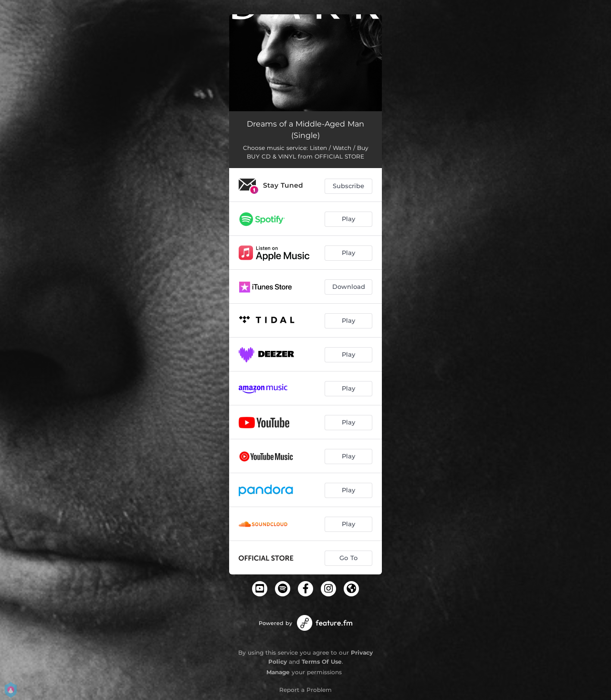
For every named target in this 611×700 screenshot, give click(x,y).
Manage (278, 672)
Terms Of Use (322, 662)
